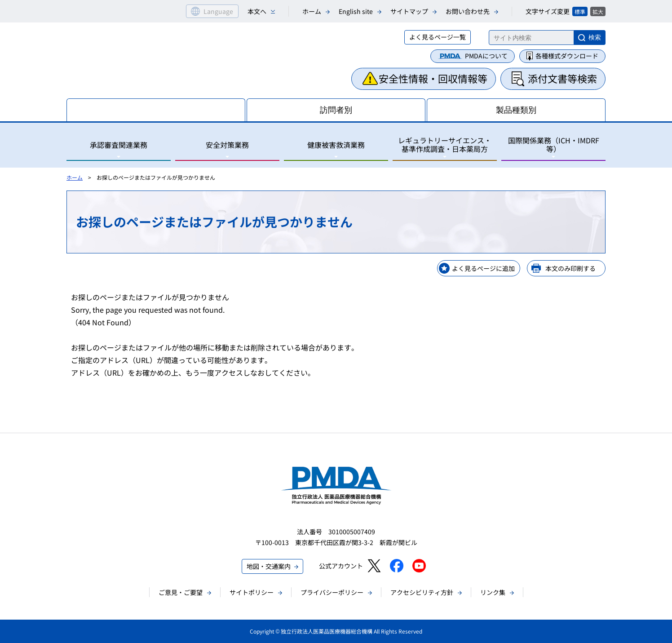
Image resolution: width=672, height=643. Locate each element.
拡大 (598, 11)
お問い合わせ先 (468, 11)
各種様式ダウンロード (567, 56)
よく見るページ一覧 (438, 37)
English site (356, 11)
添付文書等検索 (562, 78)
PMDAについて (486, 56)
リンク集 (493, 592)
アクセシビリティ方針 (422, 592)
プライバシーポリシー (332, 592)
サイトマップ (409, 11)
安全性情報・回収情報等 (433, 78)
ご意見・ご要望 (181, 592)
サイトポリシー (252, 592)
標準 (580, 11)
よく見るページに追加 (483, 268)
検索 (595, 37)
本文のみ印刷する (570, 268)
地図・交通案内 (269, 566)
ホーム (312, 11)
